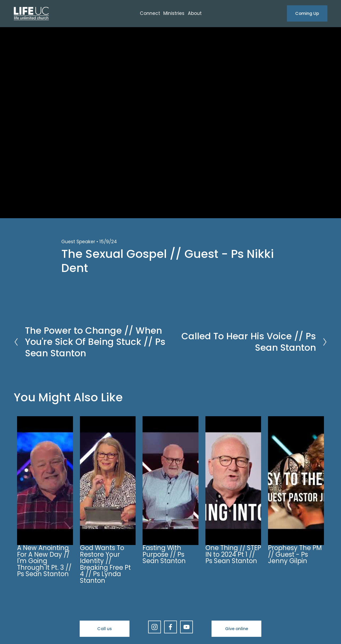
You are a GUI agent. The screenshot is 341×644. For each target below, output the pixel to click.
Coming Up (307, 13)
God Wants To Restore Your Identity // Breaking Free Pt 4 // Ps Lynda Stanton (105, 564)
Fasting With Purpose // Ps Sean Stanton (164, 554)
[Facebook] (170, 627)
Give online (237, 629)
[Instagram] (155, 627)
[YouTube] (186, 627)
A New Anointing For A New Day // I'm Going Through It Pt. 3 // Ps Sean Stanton (44, 561)
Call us (105, 629)
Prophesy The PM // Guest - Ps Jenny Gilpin (295, 554)
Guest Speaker (78, 242)
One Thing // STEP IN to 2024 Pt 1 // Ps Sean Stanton (233, 554)
